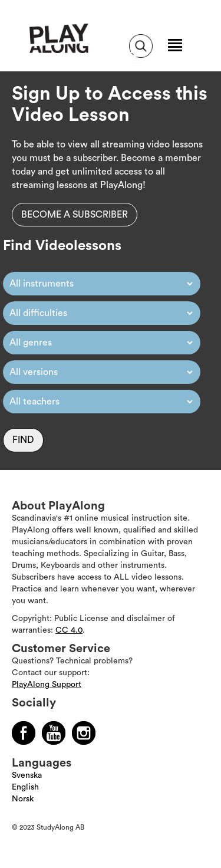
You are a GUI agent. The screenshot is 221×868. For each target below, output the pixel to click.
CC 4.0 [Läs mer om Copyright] (69, 630)
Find (23, 440)
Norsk (23, 799)
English (25, 787)
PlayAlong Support (47, 685)
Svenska (27, 775)
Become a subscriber (75, 215)
